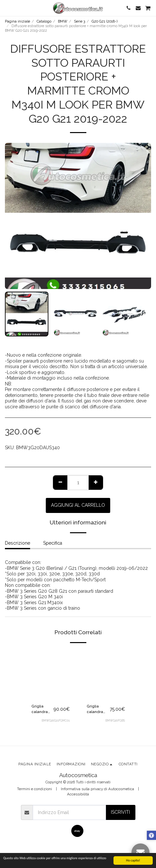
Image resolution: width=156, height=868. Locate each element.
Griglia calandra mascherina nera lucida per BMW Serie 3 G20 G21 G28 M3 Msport (98, 709)
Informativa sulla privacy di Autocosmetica (97, 789)
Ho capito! (133, 860)
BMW (63, 21)
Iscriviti (120, 812)
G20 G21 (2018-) (104, 21)
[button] (7, 8)
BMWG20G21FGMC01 (56, 721)
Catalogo (44, 21)
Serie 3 (79, 21)
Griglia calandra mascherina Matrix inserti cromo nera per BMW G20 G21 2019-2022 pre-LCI (42, 709)
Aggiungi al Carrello (78, 505)
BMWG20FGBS (115, 721)
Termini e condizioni (35, 789)
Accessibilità (78, 794)
